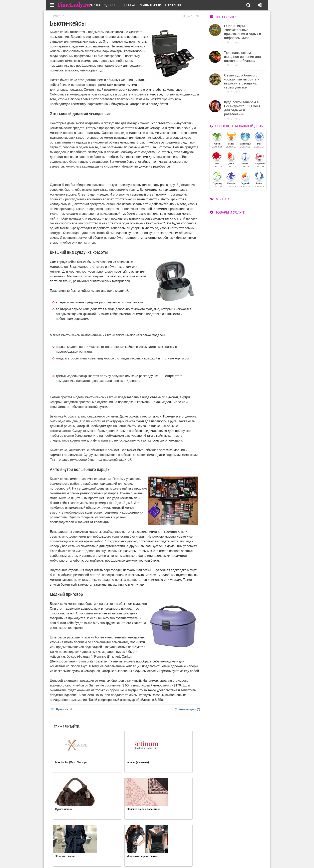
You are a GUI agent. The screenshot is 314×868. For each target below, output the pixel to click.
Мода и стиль (191, 16)
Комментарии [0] (187, 709)
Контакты (143, 856)
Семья (141, 5)
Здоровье (123, 5)
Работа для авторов (177, 851)
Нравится (61, 709)
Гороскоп (184, 5)
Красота (105, 5)
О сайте (141, 851)
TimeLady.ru (74, 5)
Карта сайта (173, 856)
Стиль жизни (161, 5)
